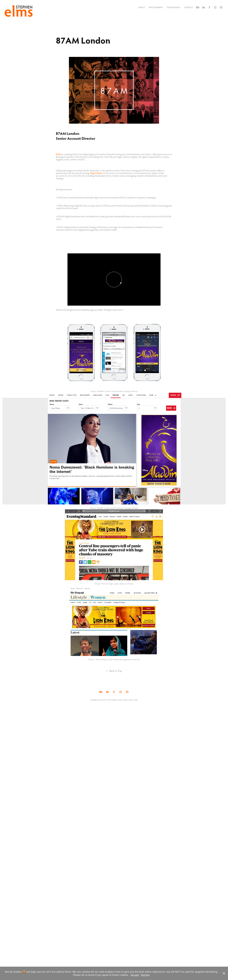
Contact (189, 7)
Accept (135, 975)
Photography (156, 7)
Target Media (96, 173)
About (142, 7)
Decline (145, 975)
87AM (59, 154)
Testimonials (173, 7)
